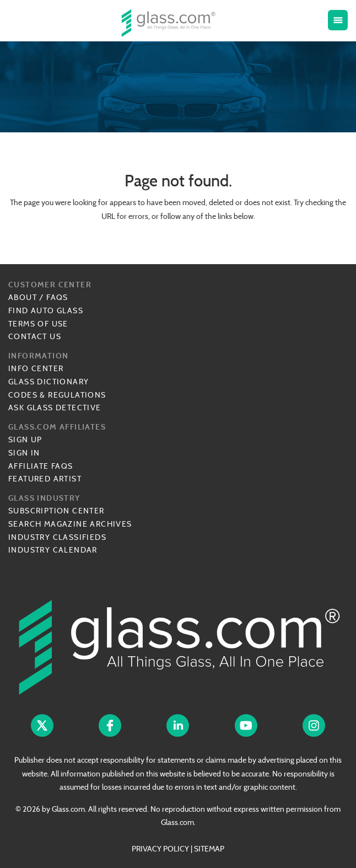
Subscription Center (56, 511)
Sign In (24, 453)
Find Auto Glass (46, 310)
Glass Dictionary (48, 382)
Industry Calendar (53, 550)
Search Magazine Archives (70, 524)
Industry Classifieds (57, 537)
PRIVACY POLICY (160, 849)
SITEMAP (209, 849)
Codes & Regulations (57, 395)
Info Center (36, 368)
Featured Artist (45, 479)
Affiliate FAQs (41, 466)
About (23, 297)
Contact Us (35, 336)
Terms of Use (38, 324)
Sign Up (25, 440)
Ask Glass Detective (55, 408)
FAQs (57, 297)
